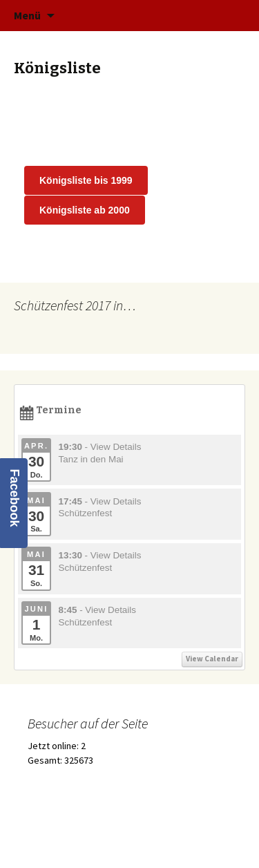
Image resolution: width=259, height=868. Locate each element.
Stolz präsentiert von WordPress (82, 840)
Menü (27, 15)
